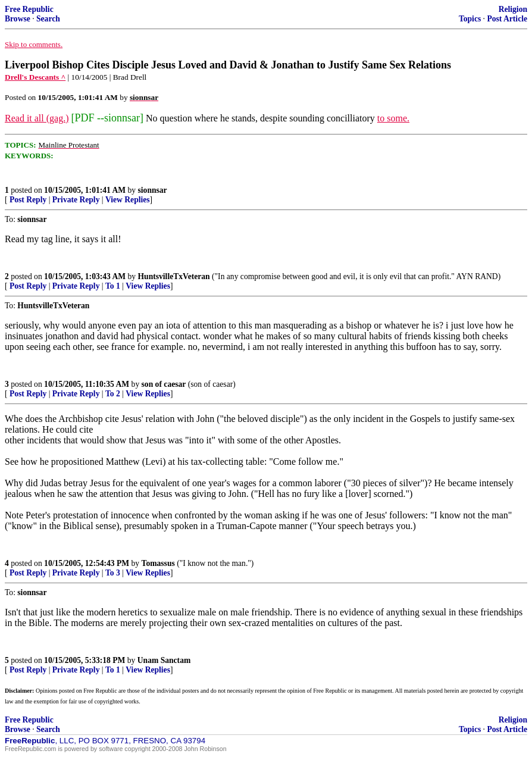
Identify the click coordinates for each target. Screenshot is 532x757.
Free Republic (29, 9)
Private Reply (76, 200)
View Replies (128, 200)
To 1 (113, 286)
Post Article (507, 19)
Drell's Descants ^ (35, 77)
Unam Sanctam (164, 660)
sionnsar (153, 190)
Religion (513, 9)
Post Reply (28, 200)
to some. (393, 118)
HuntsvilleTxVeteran (174, 276)
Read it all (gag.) (37, 118)
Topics (470, 19)
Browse (18, 19)
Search (48, 19)
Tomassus (158, 563)
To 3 (113, 573)
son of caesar (164, 384)
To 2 (113, 394)
